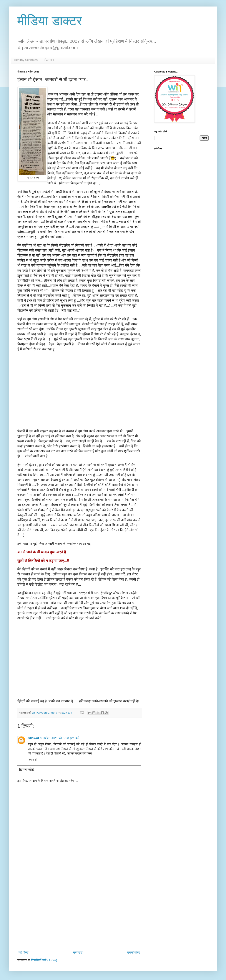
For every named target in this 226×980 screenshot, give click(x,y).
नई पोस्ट (23, 952)
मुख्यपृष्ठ (78, 952)
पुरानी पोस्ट (134, 952)
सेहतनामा (49, 60)
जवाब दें (32, 760)
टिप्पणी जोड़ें (27, 770)
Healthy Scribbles (26, 60)
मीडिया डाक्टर (50, 21)
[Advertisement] (79, 913)
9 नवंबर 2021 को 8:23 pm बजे (60, 738)
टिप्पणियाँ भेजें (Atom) (44, 960)
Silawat (33, 738)
